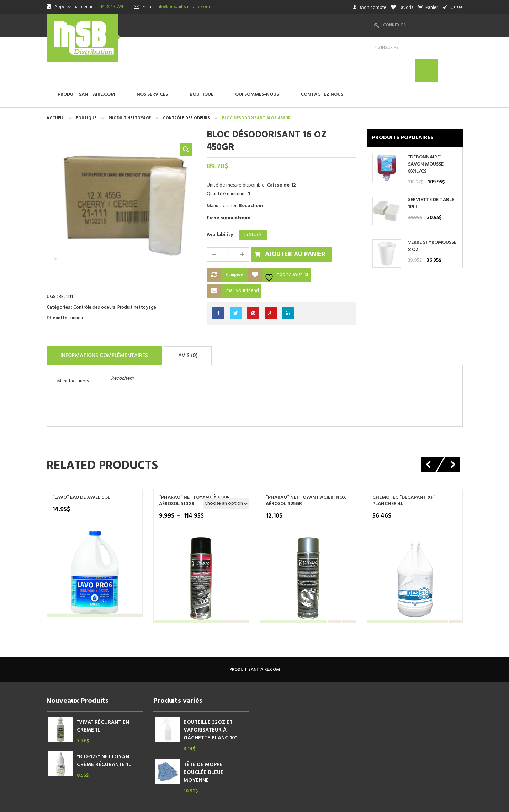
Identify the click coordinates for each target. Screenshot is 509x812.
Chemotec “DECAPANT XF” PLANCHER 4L (404, 454)
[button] (186, 104)
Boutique (86, 73)
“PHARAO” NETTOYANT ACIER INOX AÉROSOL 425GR (306, 454)
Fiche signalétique (229, 173)
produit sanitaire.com (255, 623)
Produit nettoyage (130, 73)
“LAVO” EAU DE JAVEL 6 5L (81, 451)
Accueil (55, 73)
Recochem (122, 332)
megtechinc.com (187, 801)
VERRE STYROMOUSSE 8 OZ (432, 201)
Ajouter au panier (295, 209)
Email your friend (241, 245)
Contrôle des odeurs (186, 73)
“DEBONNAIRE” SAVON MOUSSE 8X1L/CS (426, 119)
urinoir (77, 273)
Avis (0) (205, 309)
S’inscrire (425, 25)
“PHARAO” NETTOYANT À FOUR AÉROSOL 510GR (194, 454)
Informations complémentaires (111, 309)
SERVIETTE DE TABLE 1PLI (431, 158)
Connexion (395, 25)
